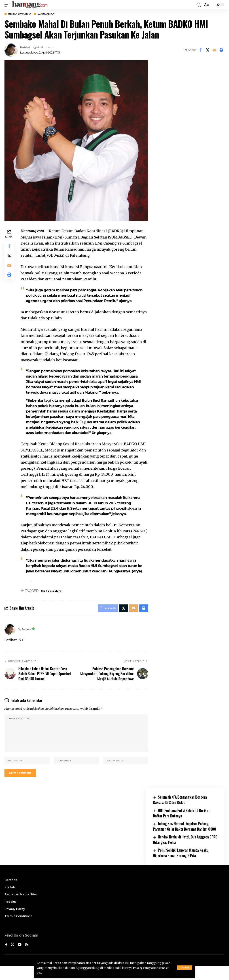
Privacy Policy (144, 968)
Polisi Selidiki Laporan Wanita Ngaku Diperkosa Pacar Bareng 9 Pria (181, 867)
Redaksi (26, 48)
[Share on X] (208, 51)
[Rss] (28, 959)
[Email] (214, 51)
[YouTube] (20, 959)
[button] (185, 968)
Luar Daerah (55, 14)
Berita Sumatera (23, 14)
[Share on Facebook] (201, 51)
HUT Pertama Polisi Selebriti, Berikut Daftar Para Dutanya (181, 827)
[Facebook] (6, 959)
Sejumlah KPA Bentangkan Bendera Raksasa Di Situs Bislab (180, 814)
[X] (13, 959)
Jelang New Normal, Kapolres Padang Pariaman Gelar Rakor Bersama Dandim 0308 (184, 840)
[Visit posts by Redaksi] (11, 51)
